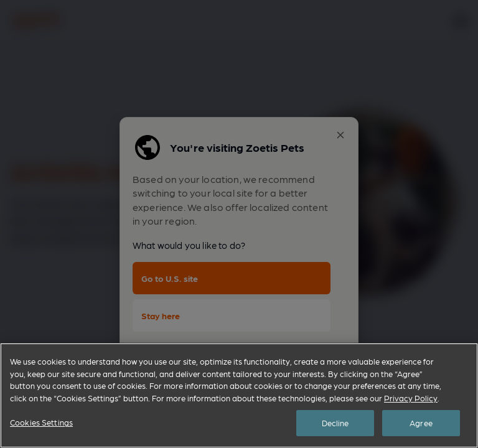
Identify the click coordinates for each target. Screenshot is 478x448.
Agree (421, 423)
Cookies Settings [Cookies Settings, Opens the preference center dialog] (41, 422)
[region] (239, 395)
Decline (335, 423)
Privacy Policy (411, 398)
